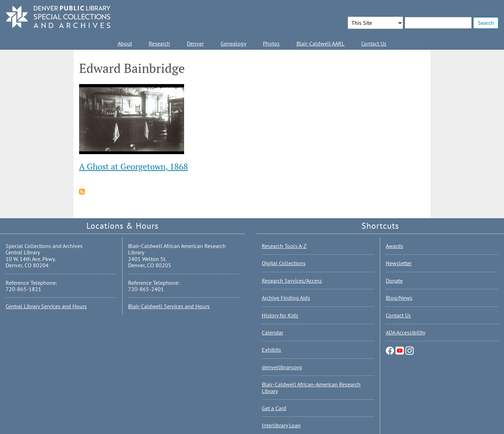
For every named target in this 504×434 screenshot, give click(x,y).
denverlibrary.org (282, 367)
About (125, 43)
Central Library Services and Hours (46, 306)
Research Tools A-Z (284, 246)
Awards (394, 246)
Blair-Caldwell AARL (320, 43)
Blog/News (399, 298)
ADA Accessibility (405, 332)
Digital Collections (284, 263)
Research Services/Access (292, 281)
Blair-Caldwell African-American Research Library (311, 387)
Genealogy (233, 43)
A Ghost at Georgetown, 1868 (134, 166)
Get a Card (274, 408)
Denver (195, 43)
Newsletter (399, 263)
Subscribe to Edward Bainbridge (82, 192)
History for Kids (280, 315)
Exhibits (271, 350)
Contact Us (374, 43)
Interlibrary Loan (281, 425)
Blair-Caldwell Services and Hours (169, 306)
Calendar (272, 332)
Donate (394, 281)
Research (159, 43)
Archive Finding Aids (286, 298)
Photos (271, 43)
